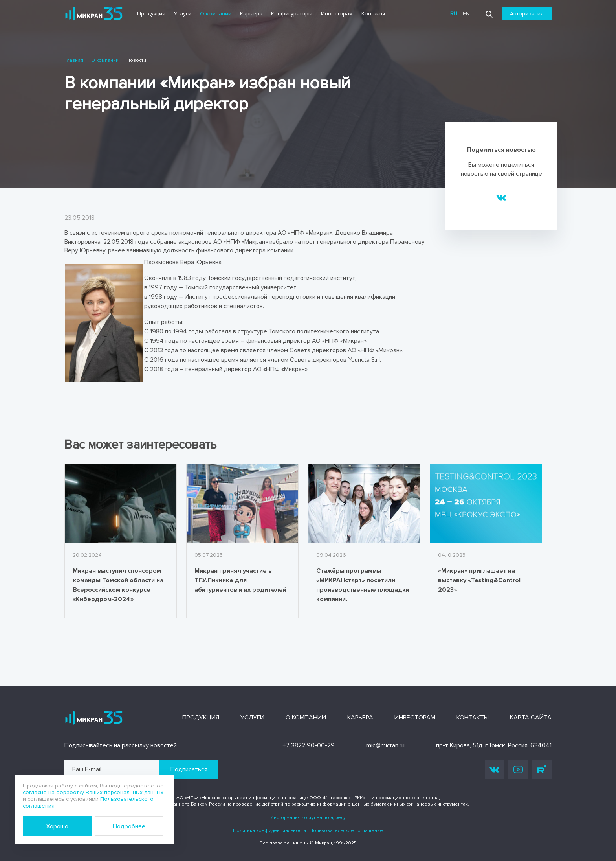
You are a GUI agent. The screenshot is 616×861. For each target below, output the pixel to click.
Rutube (542, 769)
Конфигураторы (292, 14)
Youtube (518, 769)
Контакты (373, 14)
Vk (495, 769)
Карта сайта (531, 717)
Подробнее (129, 826)
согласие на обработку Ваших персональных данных (93, 792)
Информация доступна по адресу (308, 818)
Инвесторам (337, 14)
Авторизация (527, 14)
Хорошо (57, 826)
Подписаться (189, 769)
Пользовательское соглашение (346, 831)
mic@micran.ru (385, 745)
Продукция (151, 14)
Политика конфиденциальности (269, 831)
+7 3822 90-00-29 (309, 745)
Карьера (251, 14)
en (466, 14)
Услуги (183, 14)
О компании (216, 14)
